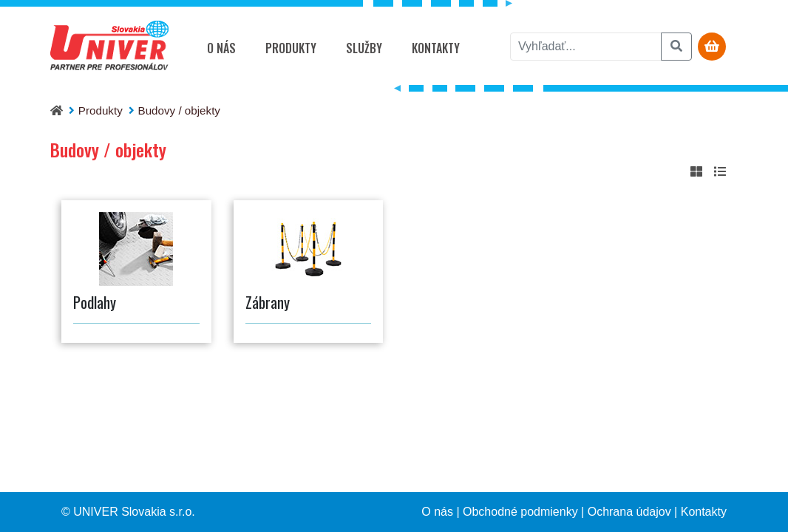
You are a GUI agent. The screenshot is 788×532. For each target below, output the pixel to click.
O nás (221, 48)
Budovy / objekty (179, 110)
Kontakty (436, 48)
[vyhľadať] (586, 47)
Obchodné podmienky (520, 512)
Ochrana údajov (629, 512)
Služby (364, 48)
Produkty (291, 48)
